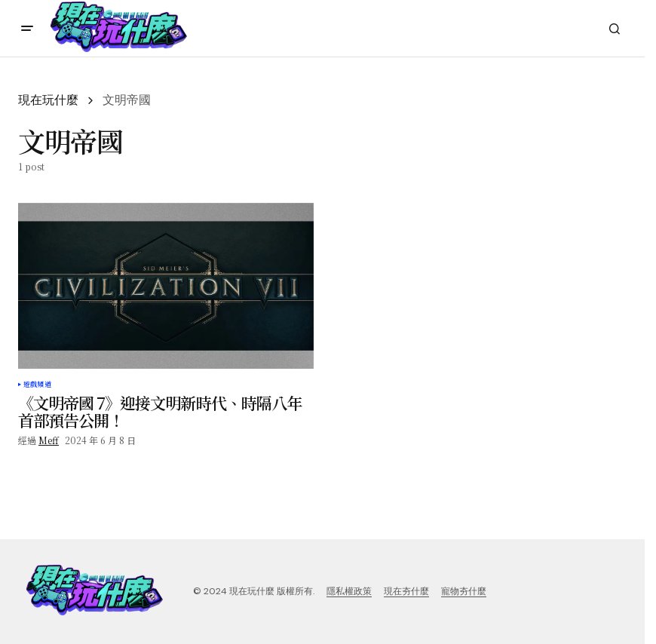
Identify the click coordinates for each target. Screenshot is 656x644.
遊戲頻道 (37, 385)
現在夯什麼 (406, 591)
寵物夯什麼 (464, 591)
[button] (27, 29)
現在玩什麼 (48, 100)
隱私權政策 (349, 591)
